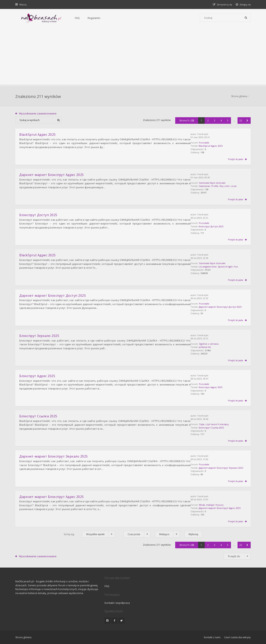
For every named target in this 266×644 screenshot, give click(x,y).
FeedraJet (213, 134)
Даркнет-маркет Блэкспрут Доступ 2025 (53, 294)
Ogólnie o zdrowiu (219, 342)
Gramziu (39, 631)
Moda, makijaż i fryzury (221, 501)
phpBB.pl (56, 634)
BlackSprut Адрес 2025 (221, 146)
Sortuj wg (69, 531)
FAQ (67, 18)
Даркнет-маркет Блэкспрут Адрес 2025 (52, 175)
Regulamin (83, 18)
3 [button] (214, 121)
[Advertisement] (133, 57)
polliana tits (215, 346)
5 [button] (227, 121)
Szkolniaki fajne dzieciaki (222, 183)
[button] (247, 121)
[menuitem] (243, 4)
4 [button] (221, 121)
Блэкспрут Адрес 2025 (221, 385)
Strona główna (239, 97)
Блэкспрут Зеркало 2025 (39, 334)
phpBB (44, 628)
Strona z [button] (186, 121)
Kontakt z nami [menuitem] (212, 617)
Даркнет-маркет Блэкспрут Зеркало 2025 (54, 454)
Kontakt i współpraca (187, 583)
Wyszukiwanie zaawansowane (38, 114)
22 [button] (241, 121)
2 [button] (208, 121)
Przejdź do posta (236, 159)
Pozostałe (214, 143)
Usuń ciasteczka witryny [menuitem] (237, 617)
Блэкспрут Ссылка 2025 (221, 425)
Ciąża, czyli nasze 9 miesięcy (224, 422)
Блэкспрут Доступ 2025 (221, 226)
